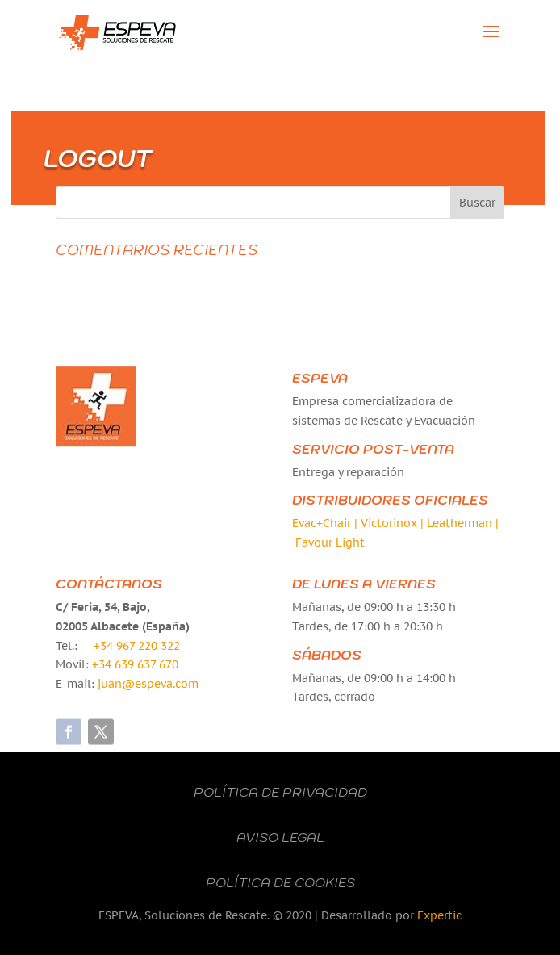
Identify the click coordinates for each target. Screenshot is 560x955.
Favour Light (330, 542)
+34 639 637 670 (135, 664)
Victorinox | (394, 523)
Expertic (439, 915)
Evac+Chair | (326, 523)
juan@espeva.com (148, 684)
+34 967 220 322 (137, 646)
